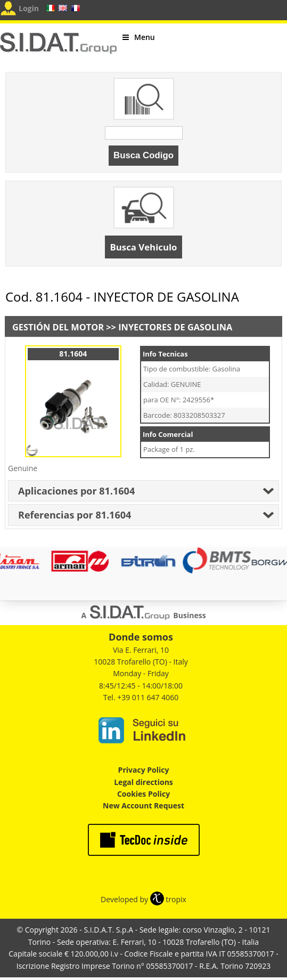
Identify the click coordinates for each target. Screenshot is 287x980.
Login (29, 8)
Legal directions (143, 782)
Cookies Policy (143, 794)
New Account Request (143, 805)
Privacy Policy (144, 770)
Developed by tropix (143, 899)
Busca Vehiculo (144, 247)
